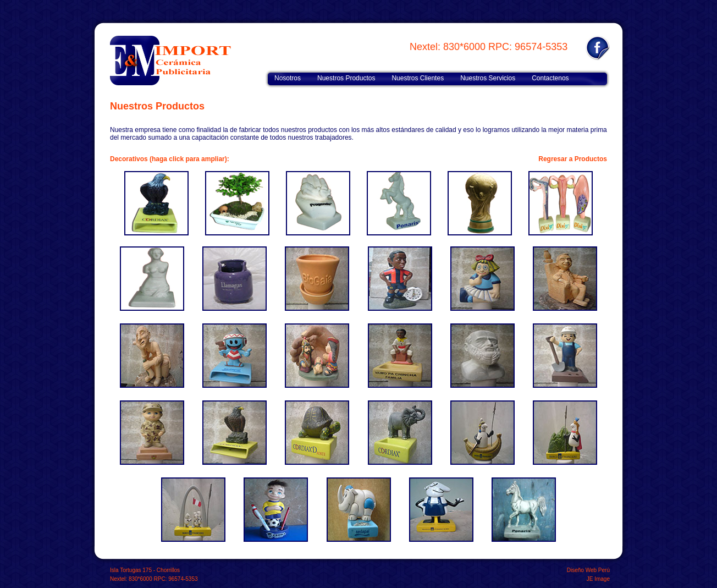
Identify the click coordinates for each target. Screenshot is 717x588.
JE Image (598, 579)
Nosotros (288, 78)
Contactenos (550, 78)
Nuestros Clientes (418, 78)
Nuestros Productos (346, 78)
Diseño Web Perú (588, 570)
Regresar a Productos (573, 159)
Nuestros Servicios (488, 78)
